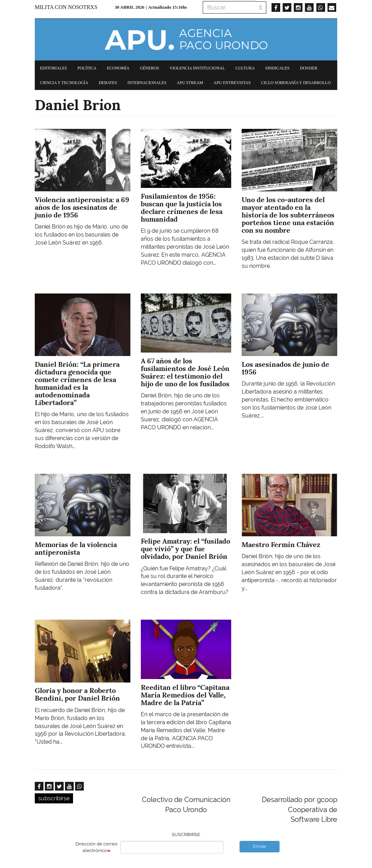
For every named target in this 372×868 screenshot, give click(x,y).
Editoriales (54, 68)
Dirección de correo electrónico (96, 847)
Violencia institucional (197, 68)
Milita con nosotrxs (66, 7)
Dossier (309, 68)
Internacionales (147, 83)
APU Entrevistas (232, 83)
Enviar (260, 846)
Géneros (149, 68)
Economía (118, 68)
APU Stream (190, 83)
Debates (108, 83)
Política (87, 68)
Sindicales (277, 68)
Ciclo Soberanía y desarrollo (296, 83)
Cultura (245, 68)
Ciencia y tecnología (64, 83)
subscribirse (54, 798)
